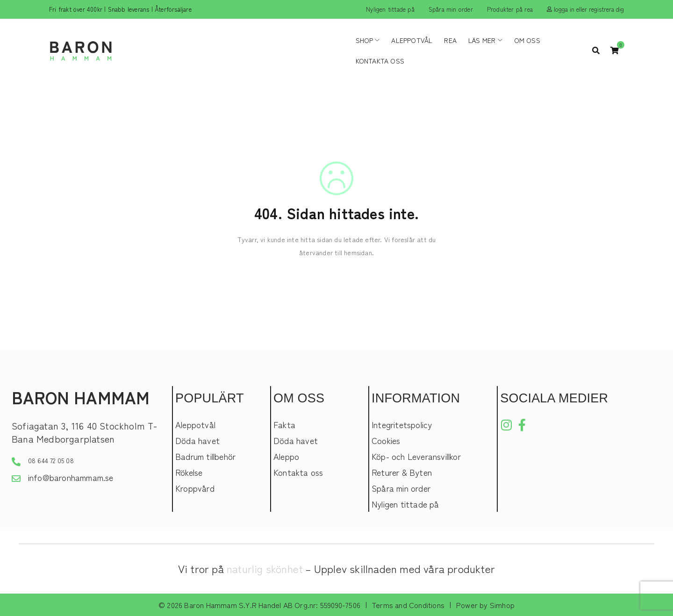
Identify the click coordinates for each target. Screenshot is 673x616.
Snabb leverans (129, 9)
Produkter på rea (510, 9)
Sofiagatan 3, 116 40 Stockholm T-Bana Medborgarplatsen (85, 432)
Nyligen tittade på (390, 9)
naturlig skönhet (265, 568)
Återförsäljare (173, 9)
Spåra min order (451, 9)
